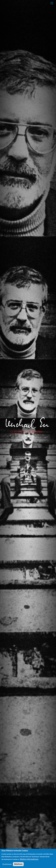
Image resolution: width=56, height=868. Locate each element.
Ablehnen (18, 865)
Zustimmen (7, 865)
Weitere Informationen (29, 860)
